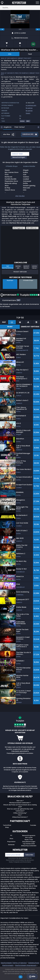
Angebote (6, 127)
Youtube (33, 825)
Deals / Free (29, 840)
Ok (20, 977)
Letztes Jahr (18, 267)
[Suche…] (20, 8)
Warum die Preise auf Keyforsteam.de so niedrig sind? (20, 806)
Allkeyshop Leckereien (29, 846)
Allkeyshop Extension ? (20, 817)
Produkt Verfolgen (20, 272)
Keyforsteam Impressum (26, 965)
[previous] (2, 29)
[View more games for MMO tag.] (28, 122)
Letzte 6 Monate (26, 267)
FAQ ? (20, 815)
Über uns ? (20, 801)
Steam (28, 113)
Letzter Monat (35, 267)
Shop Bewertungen (29, 842)
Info (10, 54)
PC (11, 835)
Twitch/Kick (7, 825)
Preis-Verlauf (18, 127)
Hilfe (32, 977)
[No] (37, 973)
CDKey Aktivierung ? (20, 813)
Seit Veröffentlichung (8, 267)
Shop (7, 827)
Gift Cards (29, 837)
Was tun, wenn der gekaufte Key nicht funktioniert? (20, 810)
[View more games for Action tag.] (22, 122)
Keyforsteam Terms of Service (14, 963)
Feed (30, 54)
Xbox (11, 839)
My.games (29, 108)
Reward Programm (29, 835)
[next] (38, 29)
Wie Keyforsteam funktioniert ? (20, 803)
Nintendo (11, 845)
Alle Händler (20, 196)
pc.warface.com (31, 105)
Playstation (11, 842)
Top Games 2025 (29, 844)
